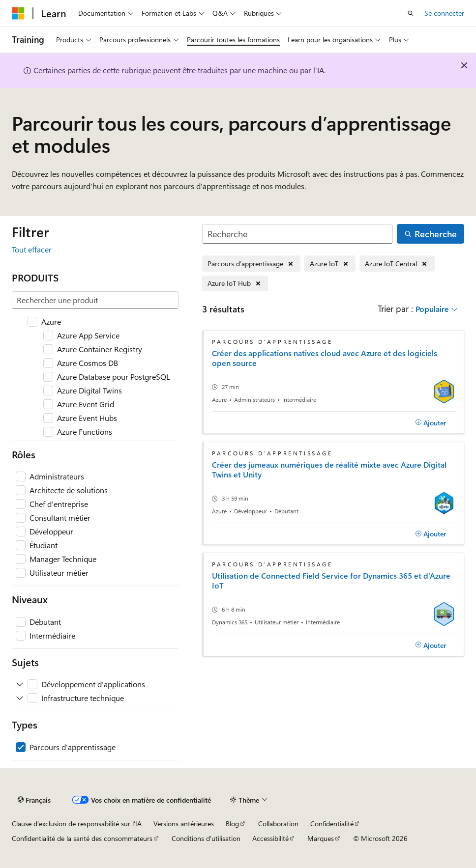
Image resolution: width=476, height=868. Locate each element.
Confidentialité (332, 824)
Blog (232, 824)
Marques (321, 838)
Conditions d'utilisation (206, 838)
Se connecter (444, 13)
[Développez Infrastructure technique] (20, 698)
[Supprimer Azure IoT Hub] (235, 284)
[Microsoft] (18, 13)
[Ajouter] (431, 422)
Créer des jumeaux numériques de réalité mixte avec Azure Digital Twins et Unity (329, 470)
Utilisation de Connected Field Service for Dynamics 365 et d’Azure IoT (331, 581)
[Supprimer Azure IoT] (330, 264)
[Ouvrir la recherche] (411, 13)
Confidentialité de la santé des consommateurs (82, 838)
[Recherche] (297, 234)
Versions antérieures (184, 824)
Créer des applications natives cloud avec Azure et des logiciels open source (325, 358)
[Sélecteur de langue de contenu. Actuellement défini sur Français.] (34, 800)
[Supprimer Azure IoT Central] (397, 264)
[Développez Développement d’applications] (20, 684)
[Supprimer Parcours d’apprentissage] (251, 264)
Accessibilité (270, 838)
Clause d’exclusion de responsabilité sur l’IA (77, 824)
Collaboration (278, 824)
